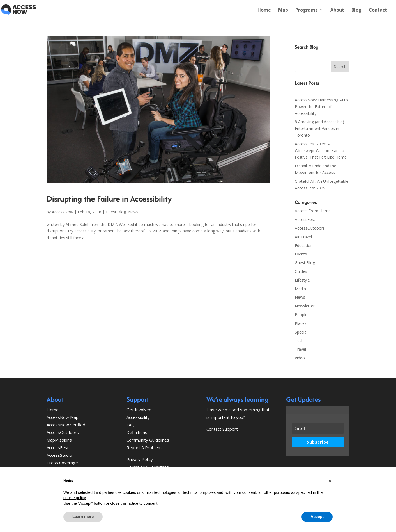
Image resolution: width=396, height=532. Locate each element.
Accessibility (138, 417)
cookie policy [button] (74, 498)
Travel (300, 349)
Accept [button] (317, 517)
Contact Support (222, 429)
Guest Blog (116, 212)
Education (304, 246)
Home (264, 10)
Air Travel (303, 237)
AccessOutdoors (310, 228)
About (337, 10)
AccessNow (63, 212)
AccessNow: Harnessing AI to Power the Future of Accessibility (321, 107)
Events (301, 254)
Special (301, 332)
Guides (301, 271)
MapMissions (59, 440)
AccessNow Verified (66, 425)
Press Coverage (62, 463)
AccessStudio (59, 455)
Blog (356, 10)
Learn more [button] (83, 517)
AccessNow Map (63, 417)
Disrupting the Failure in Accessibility (109, 199)
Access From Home (313, 211)
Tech (299, 340)
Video (300, 358)
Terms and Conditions (148, 467)
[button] (330, 481)
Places (301, 323)
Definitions (137, 432)
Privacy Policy (140, 459)
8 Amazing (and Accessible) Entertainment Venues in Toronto (319, 128)
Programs (306, 10)
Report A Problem (144, 447)
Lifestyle (302, 280)
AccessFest (305, 219)
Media (300, 289)
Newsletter (305, 306)
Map (283, 10)
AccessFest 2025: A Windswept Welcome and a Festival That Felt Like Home (321, 151)
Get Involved (139, 410)
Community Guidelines (148, 440)
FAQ (131, 425)
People (301, 315)
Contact (378, 10)
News (133, 212)
